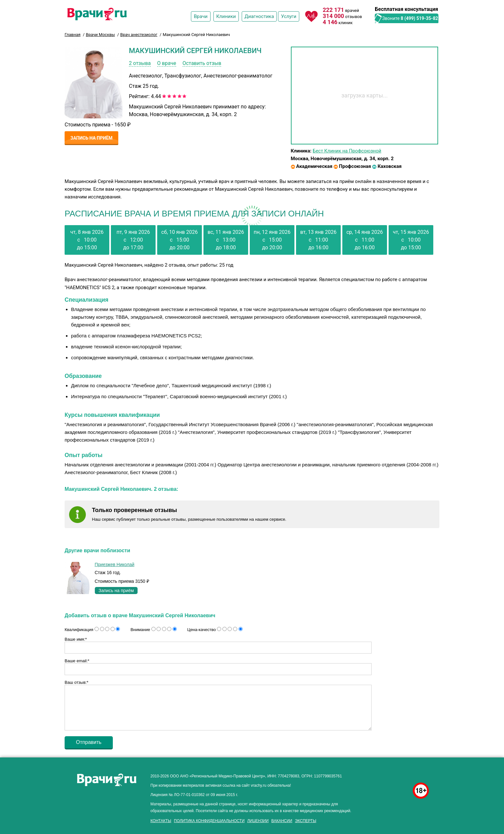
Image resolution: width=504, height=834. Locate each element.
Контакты (161, 821)
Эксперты (306, 821)
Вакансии (282, 821)
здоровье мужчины (391, 774)
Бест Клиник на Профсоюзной (347, 151)
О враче (167, 63)
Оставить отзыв (202, 63)
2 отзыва (140, 63)
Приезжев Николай (115, 564)
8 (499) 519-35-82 (419, 18)
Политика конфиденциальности (209, 821)
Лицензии (258, 821)
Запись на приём (91, 138)
